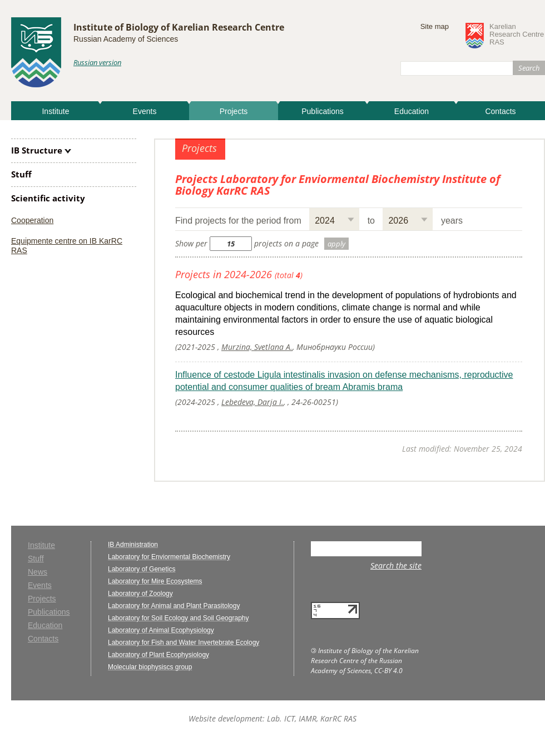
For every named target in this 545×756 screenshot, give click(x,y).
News (38, 572)
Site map (435, 26)
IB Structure (37, 150)
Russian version (97, 62)
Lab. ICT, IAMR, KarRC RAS (312, 718)
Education (412, 111)
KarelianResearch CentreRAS (517, 34)
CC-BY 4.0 (388, 671)
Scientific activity (48, 198)
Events (145, 111)
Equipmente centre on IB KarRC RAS (67, 246)
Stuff (21, 174)
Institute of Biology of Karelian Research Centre (179, 27)
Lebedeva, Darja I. (252, 402)
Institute (55, 111)
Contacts (500, 111)
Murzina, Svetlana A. (257, 347)
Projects (234, 111)
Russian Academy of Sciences (126, 39)
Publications (323, 111)
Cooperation (32, 220)
